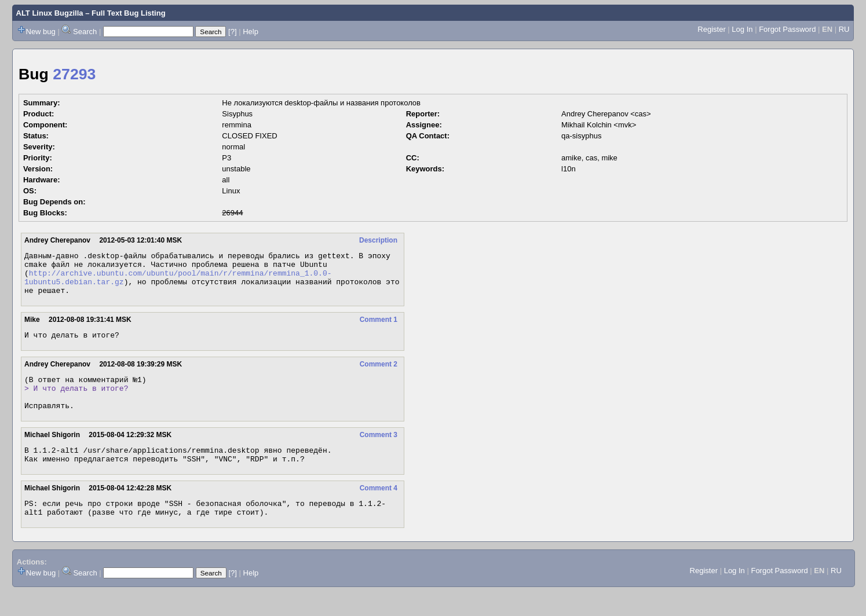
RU (844, 29)
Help (251, 32)
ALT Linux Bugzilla (50, 13)
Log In (742, 29)
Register (711, 29)
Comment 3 (379, 452)
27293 (74, 74)
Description (378, 240)
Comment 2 (379, 375)
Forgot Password (787, 29)
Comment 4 (379, 509)
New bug (41, 32)
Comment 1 (379, 328)
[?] (232, 32)
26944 (232, 213)
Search (85, 32)
